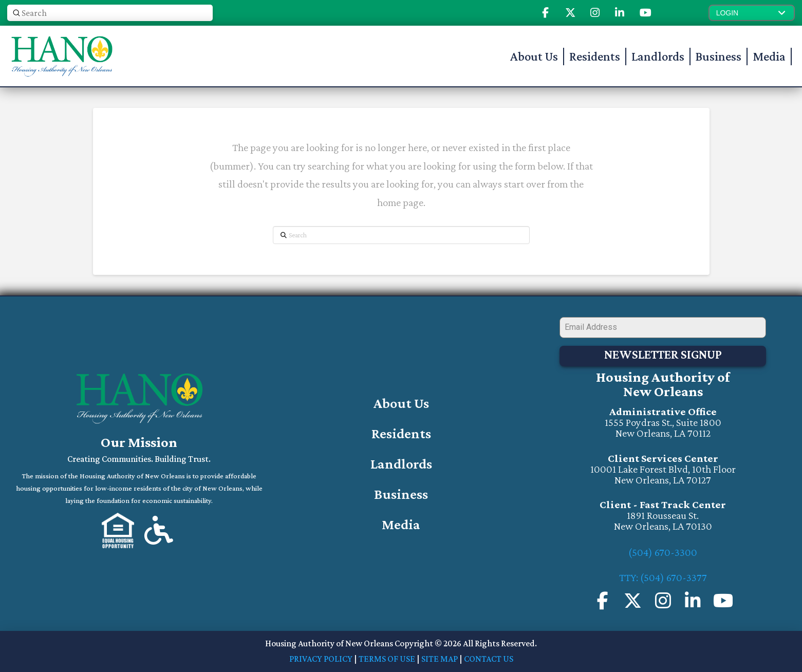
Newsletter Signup (663, 354)
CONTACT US (489, 659)
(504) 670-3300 (663, 552)
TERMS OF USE (387, 659)
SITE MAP (440, 659)
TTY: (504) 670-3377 (663, 577)
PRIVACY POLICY (321, 659)
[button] (752, 13)
